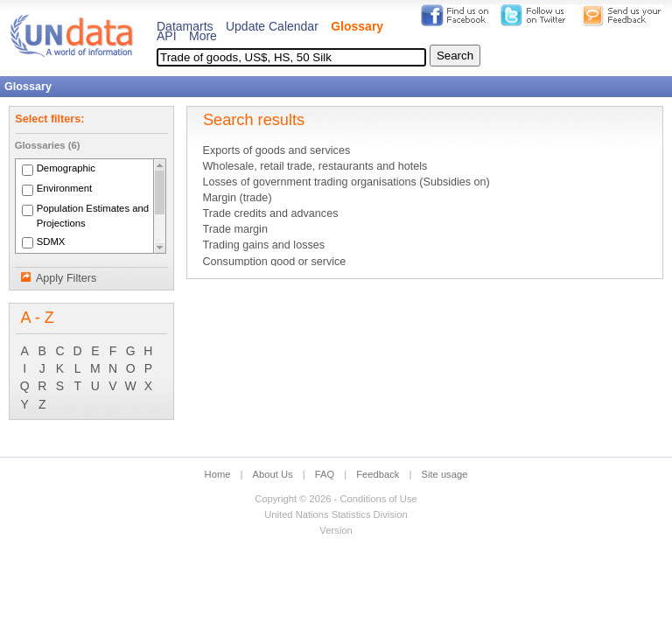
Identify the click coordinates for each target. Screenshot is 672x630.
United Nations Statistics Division (336, 514)
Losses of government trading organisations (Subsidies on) (346, 182)
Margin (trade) (237, 198)
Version (336, 530)
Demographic (66, 169)
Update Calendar (272, 26)
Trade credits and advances (270, 213)
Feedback (378, 474)
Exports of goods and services (276, 150)
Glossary (357, 26)
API (167, 36)
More (203, 36)
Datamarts (185, 26)
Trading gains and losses (263, 245)
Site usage (445, 474)
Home (218, 474)
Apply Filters (66, 278)
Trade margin (234, 229)
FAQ (325, 474)
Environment (65, 189)
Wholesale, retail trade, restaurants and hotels (315, 166)
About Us (273, 474)
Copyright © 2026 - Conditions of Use (336, 499)
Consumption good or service (274, 262)
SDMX (51, 241)
